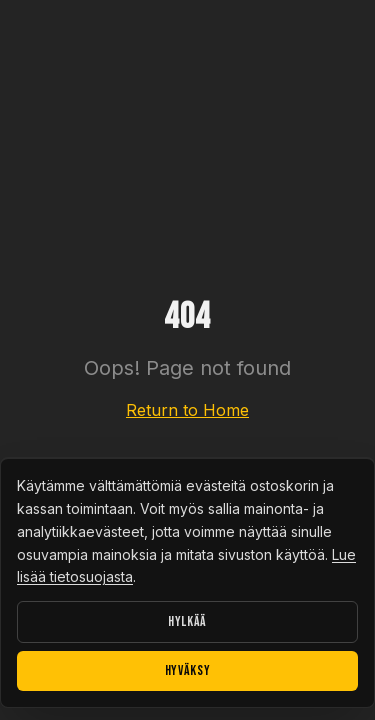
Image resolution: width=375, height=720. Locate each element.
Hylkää (187, 621)
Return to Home (187, 410)
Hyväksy (188, 670)
